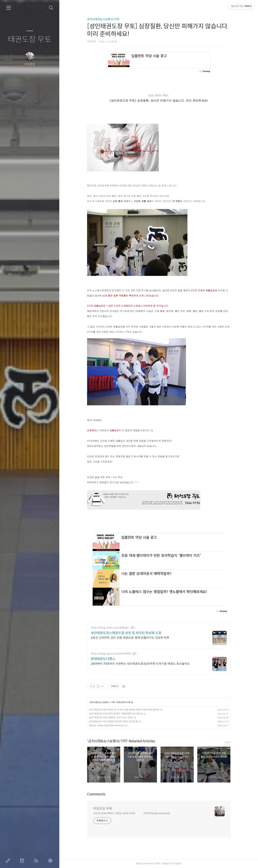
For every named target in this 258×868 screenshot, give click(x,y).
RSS (37, 861)
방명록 (23, 861)
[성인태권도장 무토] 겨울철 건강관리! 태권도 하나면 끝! (114, 721)
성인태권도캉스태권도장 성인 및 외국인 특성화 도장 (126, 633)
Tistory (178, 863)
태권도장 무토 (30, 40)
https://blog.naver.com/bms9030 (111, 654)
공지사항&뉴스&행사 (99, 702)
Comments (96, 794)
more (228, 742)
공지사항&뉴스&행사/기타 (103, 19)
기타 (113, 702)
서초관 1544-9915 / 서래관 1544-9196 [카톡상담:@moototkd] (132, 813)
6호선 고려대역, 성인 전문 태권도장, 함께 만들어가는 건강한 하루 (130, 638)
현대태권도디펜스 (103, 659)
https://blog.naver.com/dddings (110, 628)
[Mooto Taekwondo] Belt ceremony (107, 725)
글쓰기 (9, 861)
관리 (51, 861)
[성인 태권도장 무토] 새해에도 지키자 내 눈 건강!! (111, 718)
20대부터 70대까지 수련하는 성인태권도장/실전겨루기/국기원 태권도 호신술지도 (140, 664)
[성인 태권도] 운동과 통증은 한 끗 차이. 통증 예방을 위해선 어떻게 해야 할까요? (124, 710)
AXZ (158, 863)
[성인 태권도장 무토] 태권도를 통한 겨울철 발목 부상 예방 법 (116, 714)
